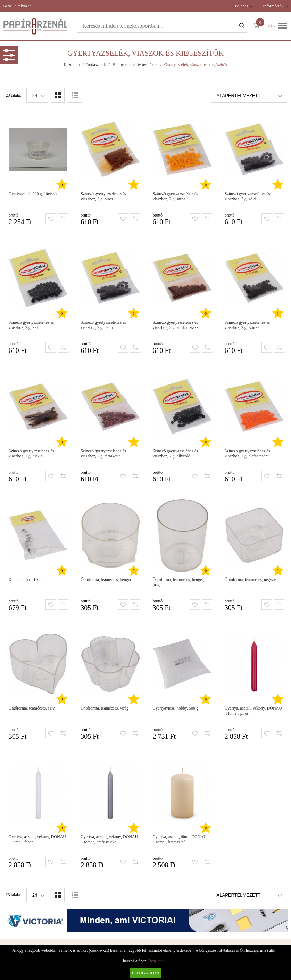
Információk (273, 6)
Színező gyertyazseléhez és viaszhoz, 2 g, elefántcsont (247, 453)
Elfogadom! (145, 973)
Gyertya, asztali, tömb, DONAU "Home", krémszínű (179, 839)
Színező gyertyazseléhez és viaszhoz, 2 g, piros (103, 196)
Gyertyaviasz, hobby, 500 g (175, 708)
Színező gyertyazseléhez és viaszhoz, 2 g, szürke (247, 325)
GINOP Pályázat (17, 6)
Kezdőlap (72, 65)
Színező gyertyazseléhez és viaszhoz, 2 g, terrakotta (103, 453)
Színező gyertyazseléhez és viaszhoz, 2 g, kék (31, 325)
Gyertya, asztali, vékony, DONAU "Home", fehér (37, 839)
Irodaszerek (96, 65)
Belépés (241, 6)
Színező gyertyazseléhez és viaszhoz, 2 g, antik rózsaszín (177, 325)
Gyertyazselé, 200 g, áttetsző (33, 194)
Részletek (156, 961)
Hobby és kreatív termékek (135, 65)
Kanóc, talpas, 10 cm (26, 580)
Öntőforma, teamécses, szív (32, 708)
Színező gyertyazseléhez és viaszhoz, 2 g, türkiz (31, 453)
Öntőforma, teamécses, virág (105, 708)
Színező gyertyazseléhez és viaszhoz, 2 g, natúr (103, 325)
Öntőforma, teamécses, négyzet (251, 580)
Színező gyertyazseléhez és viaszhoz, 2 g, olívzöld (175, 453)
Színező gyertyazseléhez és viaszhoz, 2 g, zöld (247, 196)
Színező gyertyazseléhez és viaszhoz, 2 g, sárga (175, 196)
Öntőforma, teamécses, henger (106, 580)
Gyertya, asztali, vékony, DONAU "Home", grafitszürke (109, 839)
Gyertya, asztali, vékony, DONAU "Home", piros (253, 711)
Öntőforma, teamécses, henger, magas (178, 582)
